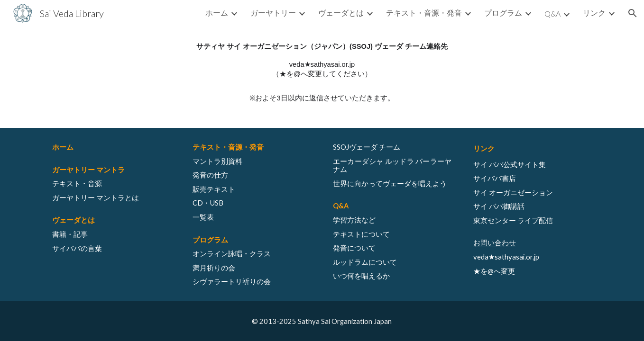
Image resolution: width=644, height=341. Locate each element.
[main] (322, 72)
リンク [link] (594, 13)
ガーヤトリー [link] (273, 13)
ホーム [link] (217, 13)
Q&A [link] (552, 13)
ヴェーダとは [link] (341, 13)
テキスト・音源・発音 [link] (424, 13)
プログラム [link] (503, 13)
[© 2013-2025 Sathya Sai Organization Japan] (322, 321)
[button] (633, 13)
